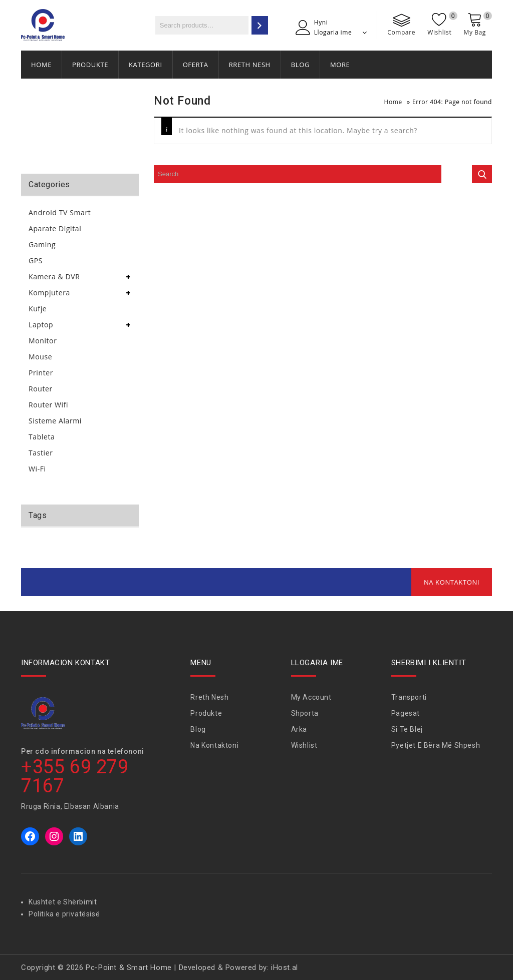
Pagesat (406, 713)
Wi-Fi (37, 469)
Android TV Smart (60, 212)
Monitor (43, 341)
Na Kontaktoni (452, 582)
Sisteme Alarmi (55, 421)
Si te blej (407, 729)
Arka (299, 729)
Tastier (41, 453)
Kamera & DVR (54, 277)
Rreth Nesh (250, 65)
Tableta (42, 437)
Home (41, 65)
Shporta (305, 713)
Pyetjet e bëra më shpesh (436, 745)
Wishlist (304, 745)
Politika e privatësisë (64, 914)
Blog (300, 65)
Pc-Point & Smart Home (129, 967)
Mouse (40, 357)
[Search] (260, 25)
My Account (311, 697)
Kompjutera (49, 293)
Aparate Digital (55, 228)
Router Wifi (48, 405)
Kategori (146, 65)
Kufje (38, 309)
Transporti (409, 697)
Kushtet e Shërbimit (63, 902)
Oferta (196, 65)
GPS (36, 261)
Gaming (42, 244)
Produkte (90, 65)
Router (41, 389)
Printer (41, 373)
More (340, 65)
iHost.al (285, 967)
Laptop (41, 325)
